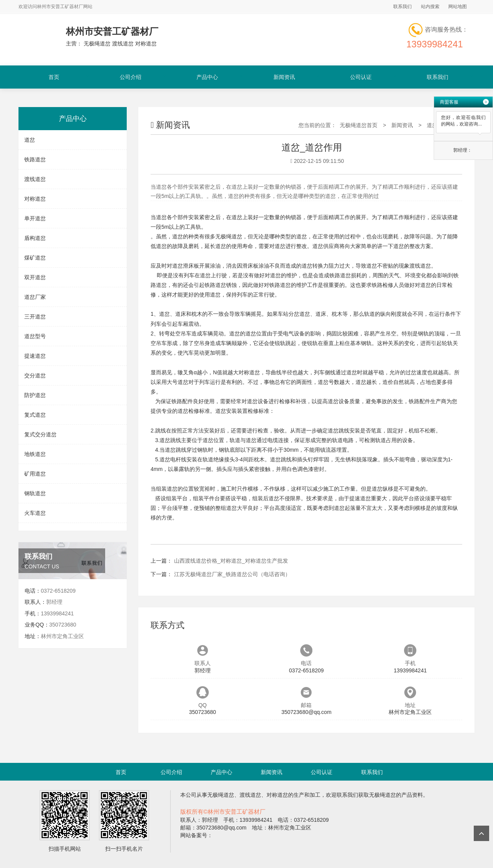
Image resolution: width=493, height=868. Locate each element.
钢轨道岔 (35, 493)
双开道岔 (35, 277)
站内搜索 (430, 7)
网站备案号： (196, 835)
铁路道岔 (35, 159)
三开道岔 (35, 317)
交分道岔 (35, 375)
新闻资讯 (284, 77)
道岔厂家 (35, 297)
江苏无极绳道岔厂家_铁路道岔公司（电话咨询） (232, 574)
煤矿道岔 (35, 258)
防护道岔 (35, 395)
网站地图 (458, 7)
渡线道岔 (35, 179)
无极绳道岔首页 (359, 125)
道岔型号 (35, 336)
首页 (54, 77)
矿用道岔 (35, 474)
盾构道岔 (35, 238)
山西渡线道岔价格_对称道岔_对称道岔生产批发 (231, 561)
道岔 (30, 140)
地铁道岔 (35, 454)
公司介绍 (131, 77)
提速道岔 (35, 356)
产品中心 (207, 77)
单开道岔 (35, 218)
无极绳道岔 (229, 236)
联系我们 (402, 7)
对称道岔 (35, 199)
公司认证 (361, 77)
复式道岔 (35, 415)
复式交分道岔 (40, 434)
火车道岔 (35, 513)
